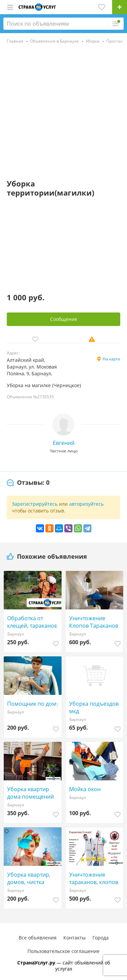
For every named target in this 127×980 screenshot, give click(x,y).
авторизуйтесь (86, 504)
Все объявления (38, 938)
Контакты (75, 938)
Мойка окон (85, 789)
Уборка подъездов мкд (94, 707)
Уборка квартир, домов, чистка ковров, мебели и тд (34, 878)
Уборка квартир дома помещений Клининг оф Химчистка (30, 793)
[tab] (28, 483)
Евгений (64, 443)
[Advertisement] (63, 112)
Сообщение (64, 319)
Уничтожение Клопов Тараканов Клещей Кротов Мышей (94, 622)
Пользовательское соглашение (63, 951)
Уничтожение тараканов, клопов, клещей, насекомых (95, 878)
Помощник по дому (33, 704)
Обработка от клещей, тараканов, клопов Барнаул (33, 622)
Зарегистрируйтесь (35, 504)
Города (101, 938)
